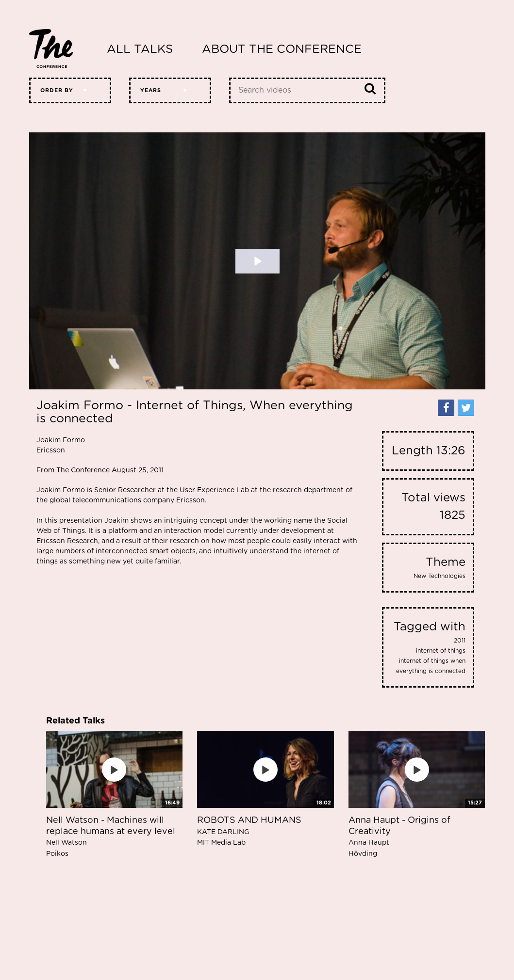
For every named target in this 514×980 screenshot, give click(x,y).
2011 (460, 641)
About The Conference (282, 49)
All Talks (140, 49)
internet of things (441, 651)
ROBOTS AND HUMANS (249, 831)
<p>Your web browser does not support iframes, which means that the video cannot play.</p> (257, 261)
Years (151, 90)
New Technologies (439, 576)
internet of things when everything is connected (431, 666)
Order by (57, 90)
